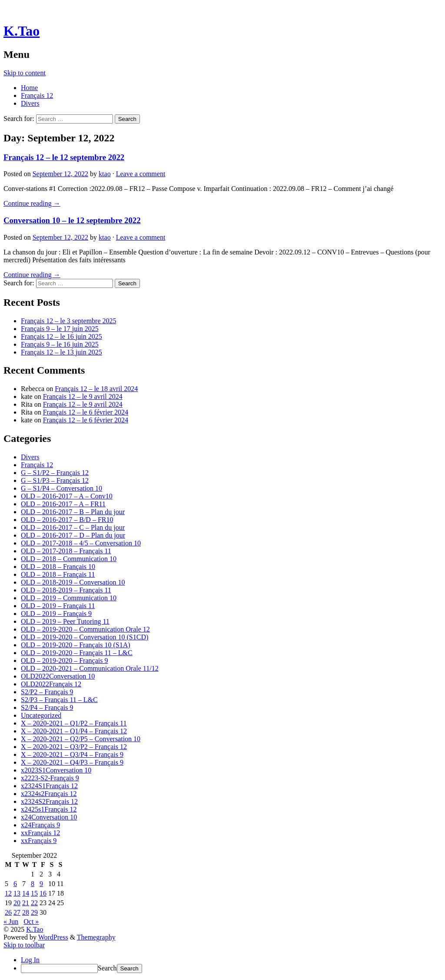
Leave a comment (141, 174)
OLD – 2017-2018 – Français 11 (66, 551)
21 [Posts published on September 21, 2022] (26, 903)
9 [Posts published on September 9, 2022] (41, 884)
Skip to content (25, 73)
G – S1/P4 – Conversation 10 (61, 488)
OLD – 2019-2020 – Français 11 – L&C (77, 653)
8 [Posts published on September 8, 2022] (33, 884)
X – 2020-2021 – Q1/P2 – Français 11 (74, 723)
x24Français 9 (40, 825)
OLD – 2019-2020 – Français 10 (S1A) (76, 645)
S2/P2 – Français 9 (47, 692)
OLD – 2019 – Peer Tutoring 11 (65, 621)
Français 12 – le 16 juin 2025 (61, 336)
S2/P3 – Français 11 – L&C (59, 700)
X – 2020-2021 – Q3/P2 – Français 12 (74, 747)
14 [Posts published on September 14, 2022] (26, 893)
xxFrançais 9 (39, 841)
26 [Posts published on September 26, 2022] (8, 912)
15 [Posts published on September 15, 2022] (34, 893)
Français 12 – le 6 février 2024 (86, 412)
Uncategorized (41, 715)
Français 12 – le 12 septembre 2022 (64, 157)
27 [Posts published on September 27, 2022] (17, 912)
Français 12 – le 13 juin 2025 (61, 352)
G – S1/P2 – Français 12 (55, 473)
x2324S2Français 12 (49, 801)
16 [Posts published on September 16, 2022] (43, 893)
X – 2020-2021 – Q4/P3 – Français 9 (72, 762)
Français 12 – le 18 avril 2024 (96, 389)
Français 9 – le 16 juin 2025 (60, 344)
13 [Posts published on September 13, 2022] (17, 893)
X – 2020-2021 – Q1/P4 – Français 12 (74, 731)
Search (107, 968)
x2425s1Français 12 (49, 809)
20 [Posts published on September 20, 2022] (17, 903)
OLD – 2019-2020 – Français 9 (64, 661)
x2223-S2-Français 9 (50, 778)
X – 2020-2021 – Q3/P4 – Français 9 (72, 754)
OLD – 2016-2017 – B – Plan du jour (73, 512)
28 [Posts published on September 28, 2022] (26, 912)
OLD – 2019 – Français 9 (56, 614)
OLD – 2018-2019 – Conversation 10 (73, 582)
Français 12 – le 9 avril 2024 (83, 396)
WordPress (53, 937)
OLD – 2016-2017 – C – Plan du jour (73, 527)
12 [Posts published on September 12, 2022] (8, 893)
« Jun (11, 921)
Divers (30, 103)
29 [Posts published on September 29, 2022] (34, 912)
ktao (105, 174)
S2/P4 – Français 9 (47, 707)
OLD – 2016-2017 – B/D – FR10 (67, 520)
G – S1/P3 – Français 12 (55, 480)
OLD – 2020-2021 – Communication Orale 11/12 (90, 668)
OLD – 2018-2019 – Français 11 (66, 590)
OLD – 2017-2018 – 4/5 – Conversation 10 (81, 543)
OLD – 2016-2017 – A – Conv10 (67, 496)
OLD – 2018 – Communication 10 (69, 559)
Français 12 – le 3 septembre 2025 (69, 321)
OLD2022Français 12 (51, 684)
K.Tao (22, 31)
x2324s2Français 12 (49, 794)
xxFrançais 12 (40, 833)
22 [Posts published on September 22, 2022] (34, 903)
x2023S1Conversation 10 (56, 770)
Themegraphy (96, 937)
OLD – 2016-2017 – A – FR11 (63, 504)
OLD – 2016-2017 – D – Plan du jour (73, 535)
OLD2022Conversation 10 (58, 676)
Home (29, 88)
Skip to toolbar (24, 945)
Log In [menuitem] (30, 960)
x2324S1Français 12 (49, 786)
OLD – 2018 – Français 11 (58, 574)
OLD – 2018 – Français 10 (58, 567)
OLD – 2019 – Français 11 (58, 606)
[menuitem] (231, 968)
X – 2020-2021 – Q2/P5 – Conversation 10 (81, 739)
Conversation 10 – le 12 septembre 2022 (72, 220)
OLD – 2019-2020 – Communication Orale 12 (85, 629)
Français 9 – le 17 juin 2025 (60, 329)
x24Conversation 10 (49, 817)
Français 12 (37, 95)
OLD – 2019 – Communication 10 (69, 598)
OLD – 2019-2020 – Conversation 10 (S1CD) (85, 637)
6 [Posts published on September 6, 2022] (15, 884)
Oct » (31, 921)
